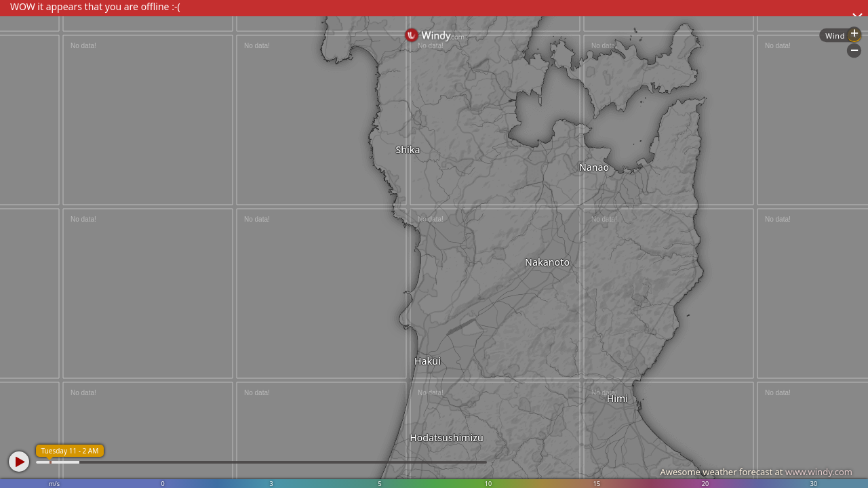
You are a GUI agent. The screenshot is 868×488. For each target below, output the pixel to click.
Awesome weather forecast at (756, 472)
